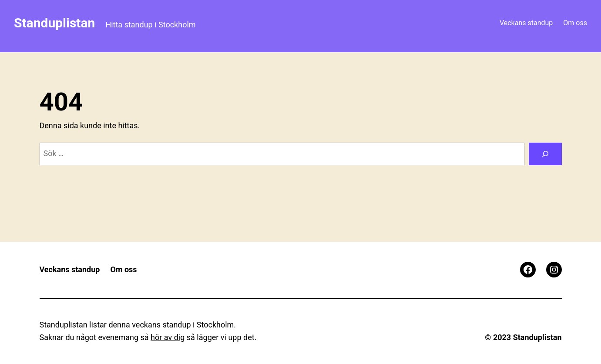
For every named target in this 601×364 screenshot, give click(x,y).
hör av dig (168, 337)
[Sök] (545, 154)
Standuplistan (54, 23)
